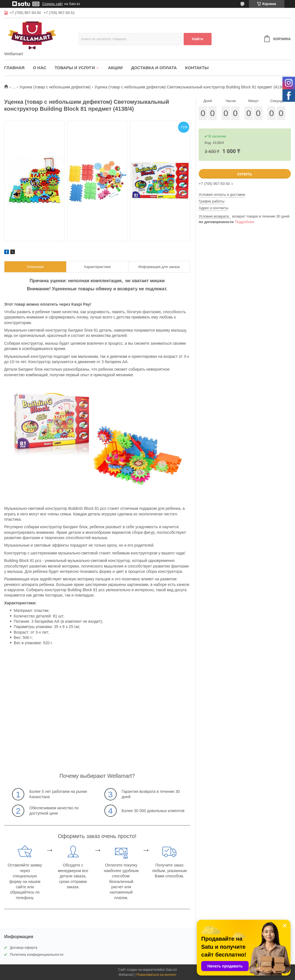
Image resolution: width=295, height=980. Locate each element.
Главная (14, 68)
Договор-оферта (24, 948)
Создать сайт (53, 4)
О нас (40, 68)
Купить (245, 174)
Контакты (197, 68)
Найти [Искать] (198, 39)
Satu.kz (171, 970)
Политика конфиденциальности (37, 954)
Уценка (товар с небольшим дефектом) (55, 87)
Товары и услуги (75, 68)
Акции (115, 68)
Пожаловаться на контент (156, 975)
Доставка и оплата (154, 68)
